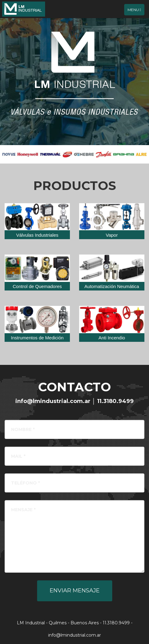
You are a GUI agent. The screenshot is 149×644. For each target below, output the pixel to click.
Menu (136, 11)
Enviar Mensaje (75, 591)
